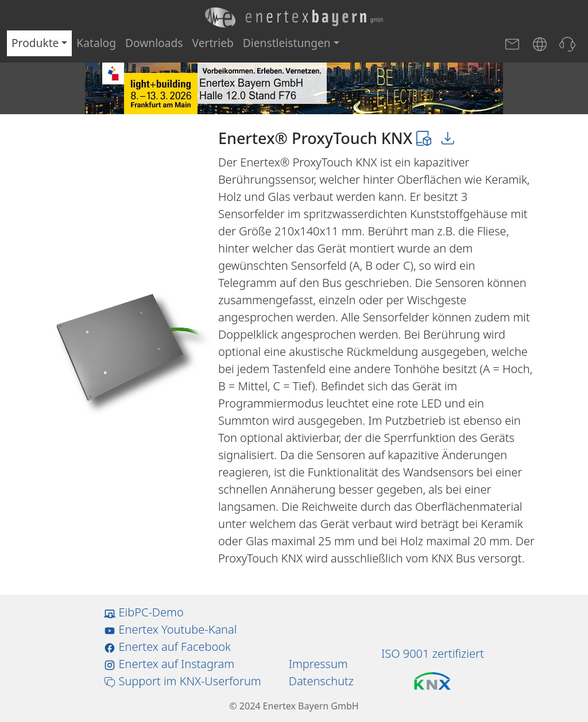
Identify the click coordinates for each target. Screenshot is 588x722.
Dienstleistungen (287, 43)
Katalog (96, 43)
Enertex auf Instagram (169, 664)
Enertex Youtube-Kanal (170, 629)
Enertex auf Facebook (167, 647)
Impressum (318, 664)
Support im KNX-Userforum (182, 681)
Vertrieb (213, 43)
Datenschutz (321, 681)
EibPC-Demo (144, 612)
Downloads (154, 43)
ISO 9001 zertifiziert (433, 653)
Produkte (35, 43)
